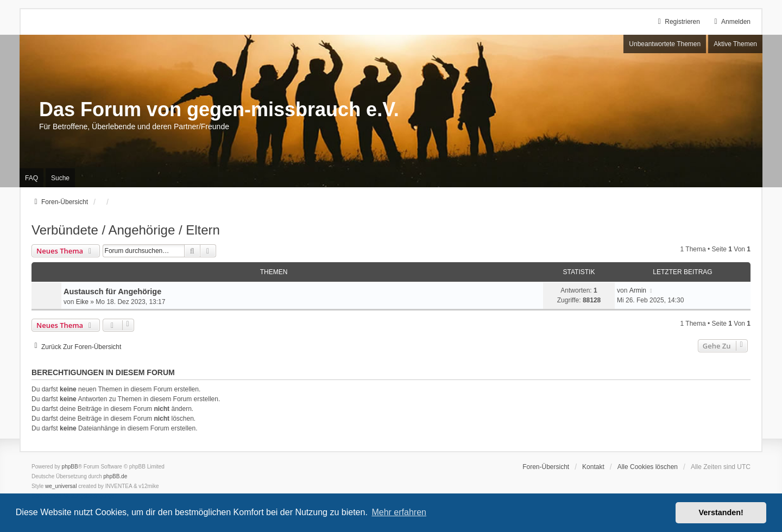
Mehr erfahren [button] (399, 512)
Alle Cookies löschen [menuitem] (648, 467)
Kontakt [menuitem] (593, 467)
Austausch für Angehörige (112, 292)
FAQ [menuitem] (31, 178)
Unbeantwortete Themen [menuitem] (665, 44)
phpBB (70, 467)
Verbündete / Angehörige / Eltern (126, 230)
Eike (82, 302)
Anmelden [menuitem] (731, 22)
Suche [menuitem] (60, 178)
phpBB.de (115, 476)
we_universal (61, 486)
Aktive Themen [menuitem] (735, 44)
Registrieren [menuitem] (677, 22)
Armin (638, 290)
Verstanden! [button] (721, 512)
